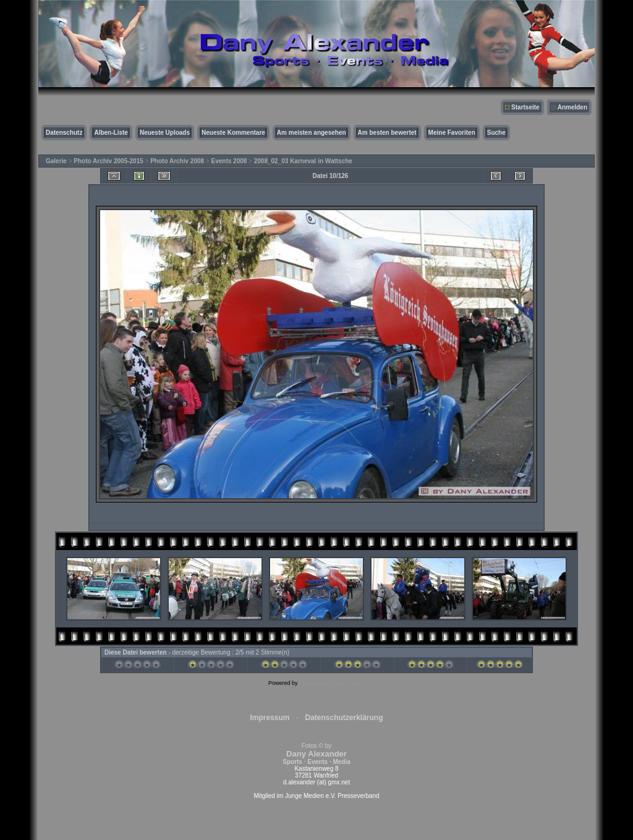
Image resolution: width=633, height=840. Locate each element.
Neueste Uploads (165, 133)
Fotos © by (316, 754)
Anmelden (572, 107)
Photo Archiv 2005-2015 (108, 161)
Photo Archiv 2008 (177, 161)
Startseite (525, 107)
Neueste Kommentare (233, 133)
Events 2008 (229, 161)
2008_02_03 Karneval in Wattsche (303, 161)
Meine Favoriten (452, 133)
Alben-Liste (111, 133)
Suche (496, 133)
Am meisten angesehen (312, 133)
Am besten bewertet (387, 133)
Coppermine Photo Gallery (332, 683)
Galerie (56, 161)
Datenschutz (64, 133)
